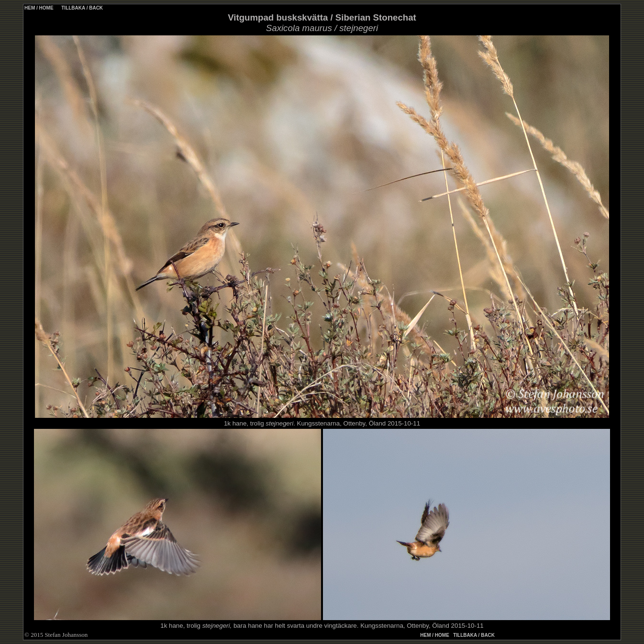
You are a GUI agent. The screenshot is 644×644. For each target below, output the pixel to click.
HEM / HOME (39, 8)
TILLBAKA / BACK (81, 8)
